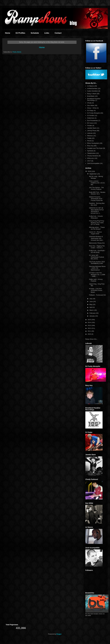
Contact (58, 33)
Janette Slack (92, 128)
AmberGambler (92, 88)
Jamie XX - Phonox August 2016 (95, 233)
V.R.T (89, 161)
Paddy (89, 138)
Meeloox (90, 136)
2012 (90, 328)
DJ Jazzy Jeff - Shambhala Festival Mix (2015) (96, 257)
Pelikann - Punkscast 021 (97, 295)
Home (8, 33)
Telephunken (91, 153)
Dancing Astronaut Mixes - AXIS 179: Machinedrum (97, 268)
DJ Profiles (20, 33)
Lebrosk (90, 133)
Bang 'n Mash (92, 94)
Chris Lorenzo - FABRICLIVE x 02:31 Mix (97, 183)
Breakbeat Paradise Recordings (94, 100)
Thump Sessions (93, 156)
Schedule (35, 33)
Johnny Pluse (92, 131)
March (92, 310)
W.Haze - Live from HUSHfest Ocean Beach (96, 290)
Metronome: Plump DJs (97, 243)
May (91, 304)
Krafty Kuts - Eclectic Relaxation (96, 217)
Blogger (59, 634)
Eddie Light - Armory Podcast (96, 280)
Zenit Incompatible (93, 163)
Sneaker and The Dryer (95, 148)
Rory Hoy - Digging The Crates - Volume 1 (97, 247)
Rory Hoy (90, 146)
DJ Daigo (90, 110)
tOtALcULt (91, 158)
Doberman (91, 118)
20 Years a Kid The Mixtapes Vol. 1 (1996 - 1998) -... (97, 275)
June (91, 301)
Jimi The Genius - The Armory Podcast (96, 188)
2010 (90, 334)
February (93, 313)
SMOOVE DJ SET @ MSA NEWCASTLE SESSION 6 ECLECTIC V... (96, 211)
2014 (90, 322)
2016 (90, 171)
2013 (90, 325)
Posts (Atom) (17, 52)
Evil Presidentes (93, 121)
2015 (90, 320)
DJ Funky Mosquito (94, 113)
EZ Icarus (90, 123)
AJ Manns (91, 86)
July (91, 299)
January (92, 316)
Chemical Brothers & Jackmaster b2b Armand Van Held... (96, 238)
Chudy (89, 103)
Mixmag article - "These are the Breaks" (97, 228)
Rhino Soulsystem (93, 143)
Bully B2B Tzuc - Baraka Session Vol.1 (97, 193)
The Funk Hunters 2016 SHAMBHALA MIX (97, 263)
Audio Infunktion (93, 91)
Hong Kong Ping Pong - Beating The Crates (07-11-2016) (97, 223)
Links (47, 33)
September (93, 174)
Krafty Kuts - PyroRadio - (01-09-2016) (97, 251)
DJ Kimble (91, 116)
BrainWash (91, 96)
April (91, 307)
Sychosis (90, 151)
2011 (90, 331)
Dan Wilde (91, 105)
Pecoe (89, 141)
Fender (90, 126)
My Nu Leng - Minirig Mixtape (96, 177)
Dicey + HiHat (92, 108)
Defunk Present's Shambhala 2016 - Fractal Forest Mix (96, 199)
